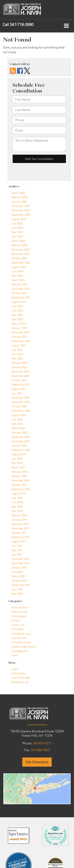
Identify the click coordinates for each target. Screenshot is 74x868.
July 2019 (17, 459)
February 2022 (19, 363)
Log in (15, 669)
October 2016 (19, 568)
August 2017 (18, 541)
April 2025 (17, 236)
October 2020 (19, 406)
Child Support (19, 616)
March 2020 (18, 428)
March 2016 (18, 576)
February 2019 (19, 472)
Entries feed (18, 673)
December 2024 (21, 250)
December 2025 (21, 206)
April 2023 (17, 319)
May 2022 (17, 358)
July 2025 (17, 223)
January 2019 (19, 476)
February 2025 (19, 245)
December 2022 (21, 332)
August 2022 (19, 345)
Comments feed (21, 678)
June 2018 (17, 502)
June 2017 (17, 546)
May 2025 (17, 232)
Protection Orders (21, 642)
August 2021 (19, 389)
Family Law (18, 625)
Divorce (16, 620)
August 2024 (19, 267)
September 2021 (21, 385)
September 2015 (21, 585)
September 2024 (21, 263)
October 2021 (19, 380)
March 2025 (18, 241)
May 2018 (17, 507)
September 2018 (21, 489)
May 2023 (17, 315)
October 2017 (19, 533)
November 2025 (21, 210)
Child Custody (19, 612)
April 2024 (17, 276)
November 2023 (21, 289)
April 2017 (17, 555)
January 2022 (19, 367)
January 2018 (19, 520)
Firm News (18, 629)
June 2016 (17, 572)
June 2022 (17, 354)
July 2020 (17, 419)
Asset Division (20, 607)
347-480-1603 (40, 750)
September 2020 (21, 411)
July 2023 (17, 306)
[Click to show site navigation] (66, 26)
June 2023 (17, 311)
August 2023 (19, 302)
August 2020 (19, 415)
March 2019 (18, 467)
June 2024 (17, 271)
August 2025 (19, 219)
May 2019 (17, 463)
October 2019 (19, 446)
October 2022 (19, 337)
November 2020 (21, 402)
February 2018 (19, 515)
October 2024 (19, 258)
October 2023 (19, 293)
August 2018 (19, 494)
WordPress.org (20, 682)
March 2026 (18, 193)
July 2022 (17, 350)
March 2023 (18, 324)
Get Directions (37, 762)
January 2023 (19, 328)
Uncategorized (20, 651)
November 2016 (20, 563)
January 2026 (19, 202)
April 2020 (17, 424)
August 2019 (18, 454)
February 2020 (19, 433)
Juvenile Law (19, 638)
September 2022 (21, 341)
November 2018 (20, 480)
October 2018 (19, 485)
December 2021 (21, 372)
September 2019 (21, 450)
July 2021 (17, 393)
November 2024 (21, 254)
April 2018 (17, 511)
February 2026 (19, 197)
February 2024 (19, 284)
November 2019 (20, 441)
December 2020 (21, 398)
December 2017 (20, 524)
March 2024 (18, 280)
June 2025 (17, 228)
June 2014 (17, 589)
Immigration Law (21, 634)
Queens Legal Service (24, 647)
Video (15, 655)
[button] (18, 24)
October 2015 (19, 581)
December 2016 (20, 559)
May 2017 (17, 550)
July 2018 (17, 498)
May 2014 (17, 594)
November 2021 (21, 376)
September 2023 (21, 297)
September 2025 (21, 215)
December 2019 (20, 437)
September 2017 (21, 537)
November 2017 (20, 528)
